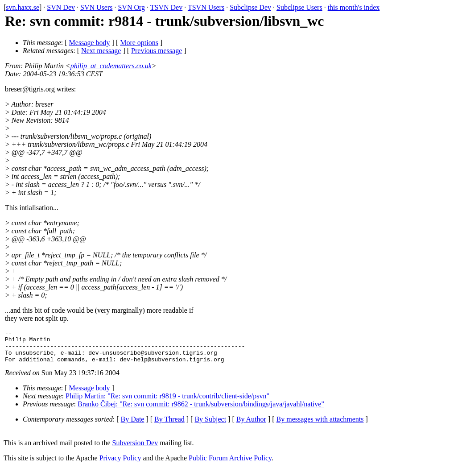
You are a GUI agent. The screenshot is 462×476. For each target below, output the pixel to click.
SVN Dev (61, 7)
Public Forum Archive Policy (230, 465)
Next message (101, 51)
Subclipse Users (299, 7)
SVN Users (96, 7)
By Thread (169, 426)
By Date (133, 426)
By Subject (210, 426)
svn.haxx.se (23, 7)
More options (139, 43)
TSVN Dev (166, 7)
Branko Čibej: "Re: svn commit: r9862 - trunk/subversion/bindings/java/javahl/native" (201, 411)
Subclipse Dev (250, 7)
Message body (90, 43)
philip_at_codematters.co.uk (111, 66)
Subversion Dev (135, 449)
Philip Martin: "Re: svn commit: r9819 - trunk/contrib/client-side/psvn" (167, 403)
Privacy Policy (120, 465)
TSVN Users (206, 7)
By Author (251, 426)
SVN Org (131, 7)
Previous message (157, 51)
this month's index (354, 7)
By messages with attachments (320, 426)
